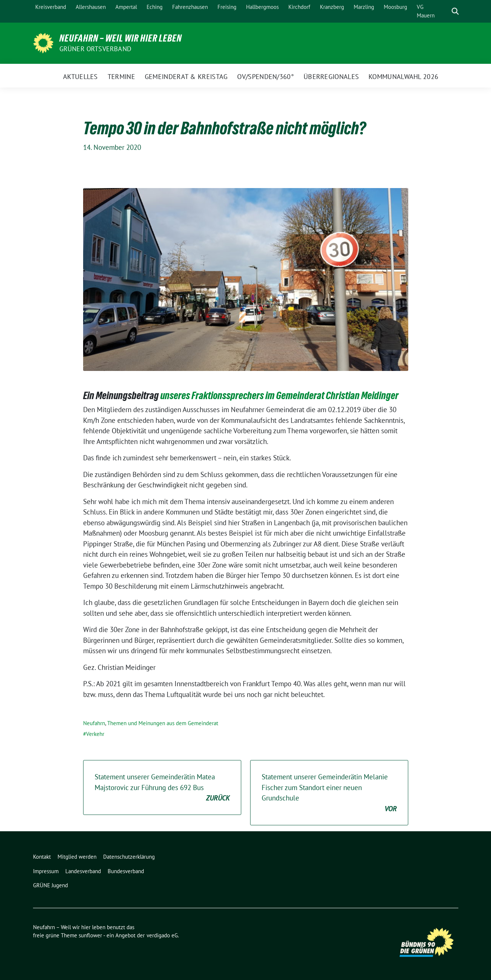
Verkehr (95, 734)
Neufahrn (94, 723)
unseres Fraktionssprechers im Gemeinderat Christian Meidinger (279, 395)
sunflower (90, 935)
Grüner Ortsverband (96, 49)
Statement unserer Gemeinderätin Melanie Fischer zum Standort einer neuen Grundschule (329, 793)
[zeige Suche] (455, 11)
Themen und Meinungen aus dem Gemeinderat (163, 723)
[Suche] (445, 11)
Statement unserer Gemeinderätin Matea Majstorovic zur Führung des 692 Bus (162, 788)
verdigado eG (162, 935)
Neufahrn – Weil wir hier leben (121, 38)
